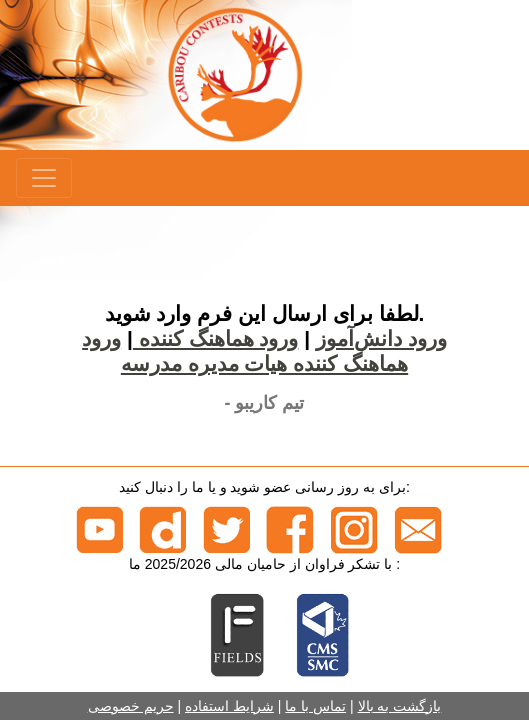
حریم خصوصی (131, 706)
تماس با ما (315, 706)
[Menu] (44, 178)
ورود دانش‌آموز (381, 338)
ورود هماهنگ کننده (216, 338)
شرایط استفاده (229, 706)
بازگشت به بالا (400, 706)
